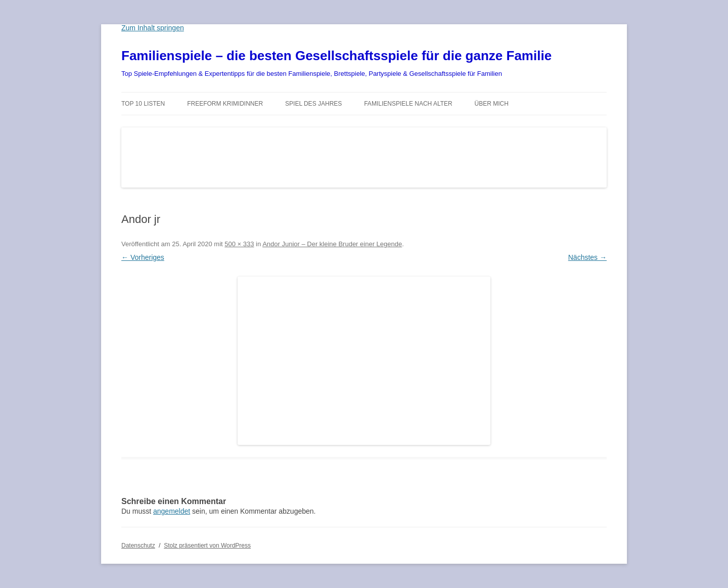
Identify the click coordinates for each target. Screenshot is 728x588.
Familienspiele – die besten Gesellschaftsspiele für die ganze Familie (336, 56)
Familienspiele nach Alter (408, 104)
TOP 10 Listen (143, 104)
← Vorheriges (143, 257)
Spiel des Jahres (313, 104)
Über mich (492, 104)
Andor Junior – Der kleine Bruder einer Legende (332, 244)
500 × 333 (239, 244)
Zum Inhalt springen (153, 28)
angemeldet (172, 511)
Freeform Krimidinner (225, 104)
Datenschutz (138, 546)
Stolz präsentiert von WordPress (207, 546)
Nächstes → (587, 257)
